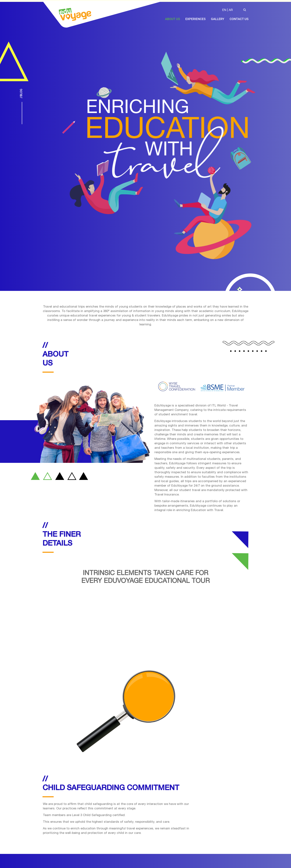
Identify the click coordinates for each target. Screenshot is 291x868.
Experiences (196, 19)
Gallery (218, 19)
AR (231, 10)
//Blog (21, 94)
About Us (172, 19)
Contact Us (239, 19)
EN (224, 10)
